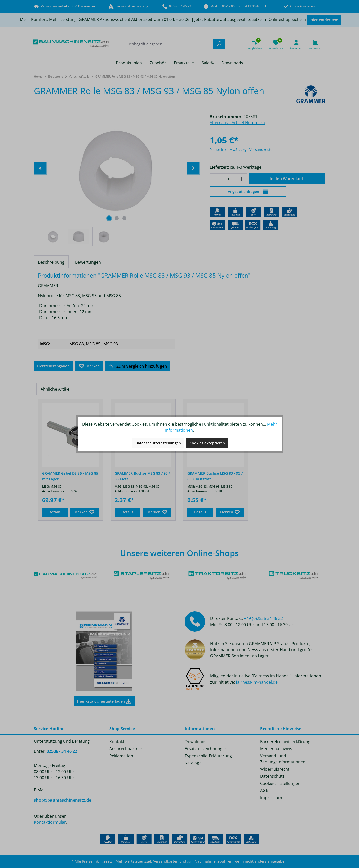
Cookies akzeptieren (207, 443)
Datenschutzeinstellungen (158, 443)
